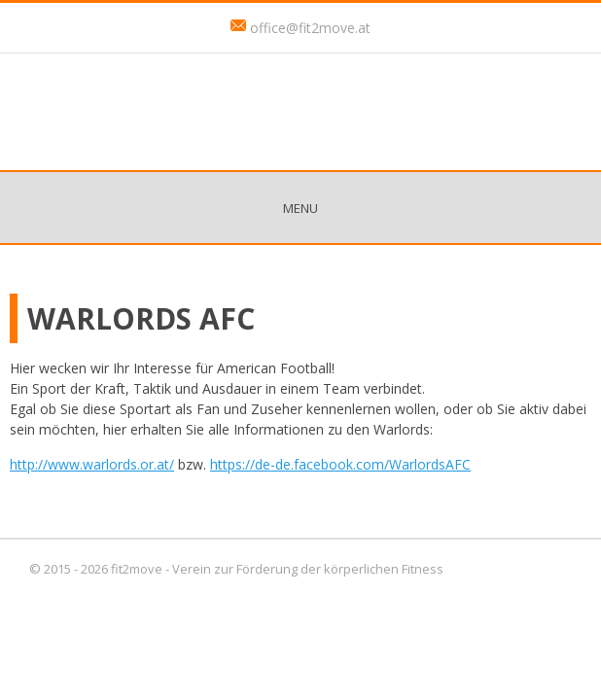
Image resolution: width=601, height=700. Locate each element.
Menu (300, 208)
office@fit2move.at (310, 28)
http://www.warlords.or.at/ (92, 464)
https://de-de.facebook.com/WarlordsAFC (340, 464)
